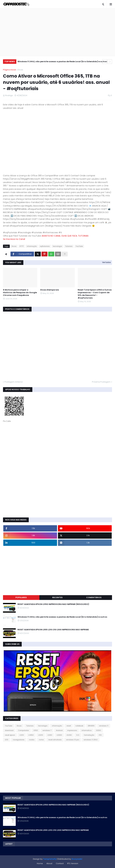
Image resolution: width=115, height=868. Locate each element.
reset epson (10, 735)
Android (59, 730)
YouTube (79, 246)
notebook (79, 726)
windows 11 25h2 (91, 740)
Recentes (57, 597)
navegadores (19, 740)
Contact (60, 863)
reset (69, 726)
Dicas (20, 70)
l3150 (36, 730)
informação (32, 246)
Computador (24, 730)
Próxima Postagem (101, 382)
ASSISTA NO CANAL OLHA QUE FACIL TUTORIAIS (65, 236)
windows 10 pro (73, 740)
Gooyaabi (77, 859)
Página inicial (9, 70)
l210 (7, 740)
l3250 (99, 730)
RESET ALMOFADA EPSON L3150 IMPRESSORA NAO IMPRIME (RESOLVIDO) (53, 604)
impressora (72, 730)
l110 (100, 735)
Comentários (94, 597)
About (49, 863)
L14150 (31, 735)
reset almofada (55, 740)
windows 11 (104, 726)
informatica (87, 730)
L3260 (59, 735)
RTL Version (73, 863)
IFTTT (22, 246)
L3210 (41, 735)
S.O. (78, 735)
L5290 (69, 735)
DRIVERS (91, 726)
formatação (89, 735)
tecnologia (57, 246)
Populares (21, 597)
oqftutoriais (45, 246)
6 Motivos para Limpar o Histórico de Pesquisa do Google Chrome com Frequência (20, 293)
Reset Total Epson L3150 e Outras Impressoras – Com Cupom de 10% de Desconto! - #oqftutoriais (95, 294)
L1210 (22, 735)
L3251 (50, 735)
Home (40, 863)
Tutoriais (69, 246)
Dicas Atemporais (50, 290)
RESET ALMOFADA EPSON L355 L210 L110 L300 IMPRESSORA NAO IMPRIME (53, 630)
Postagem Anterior (14, 382)
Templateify (50, 859)
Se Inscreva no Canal (14, 239)
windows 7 (47, 730)
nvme (41, 740)
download (9, 730)
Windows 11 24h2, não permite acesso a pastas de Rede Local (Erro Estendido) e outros (62, 61)
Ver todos (106, 262)
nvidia (32, 740)
